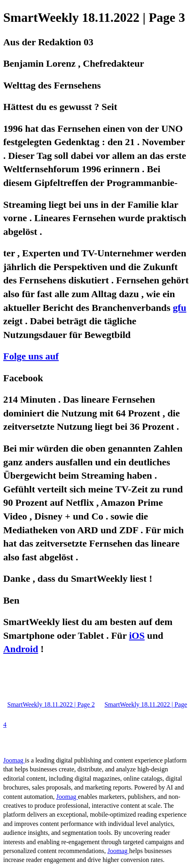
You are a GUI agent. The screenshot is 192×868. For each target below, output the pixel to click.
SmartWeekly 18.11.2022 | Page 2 (51, 704)
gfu (180, 308)
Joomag (14, 760)
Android (21, 649)
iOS (137, 636)
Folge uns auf (31, 356)
